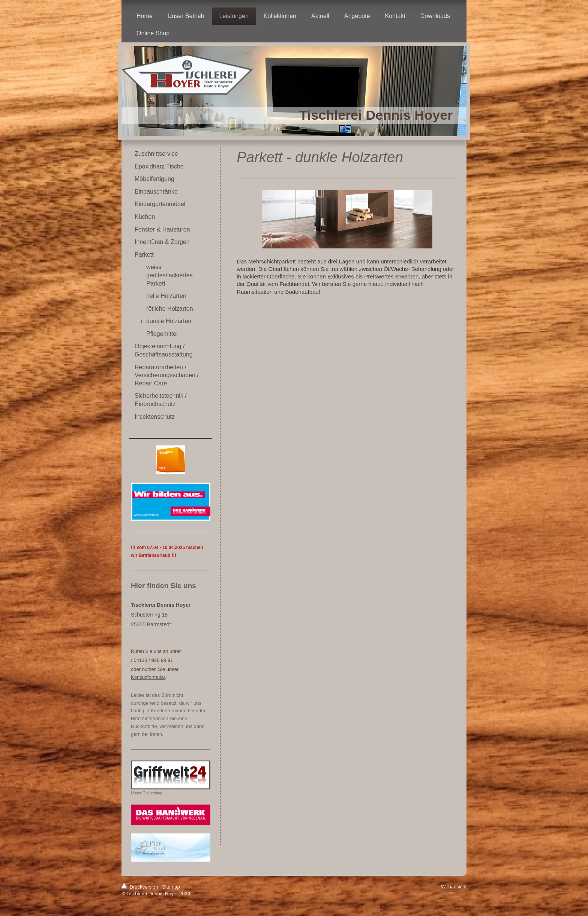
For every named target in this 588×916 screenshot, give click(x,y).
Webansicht (454, 887)
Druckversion (140, 887)
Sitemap (171, 887)
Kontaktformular (148, 677)
